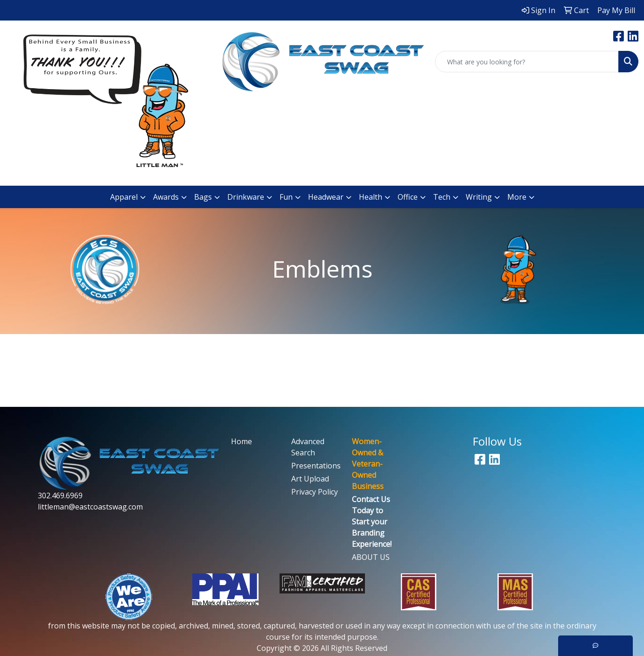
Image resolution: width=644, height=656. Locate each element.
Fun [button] (286, 197)
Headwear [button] (326, 197)
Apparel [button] (124, 197)
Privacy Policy (315, 492)
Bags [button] (203, 197)
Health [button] (371, 197)
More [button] (517, 197)
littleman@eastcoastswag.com (90, 507)
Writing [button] (479, 197)
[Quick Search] (527, 62)
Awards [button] (166, 197)
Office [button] (408, 197)
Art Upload (310, 479)
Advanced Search (308, 447)
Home (241, 441)
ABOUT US (371, 557)
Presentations (316, 466)
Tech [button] (442, 197)
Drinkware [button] (246, 197)
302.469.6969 (60, 495)
